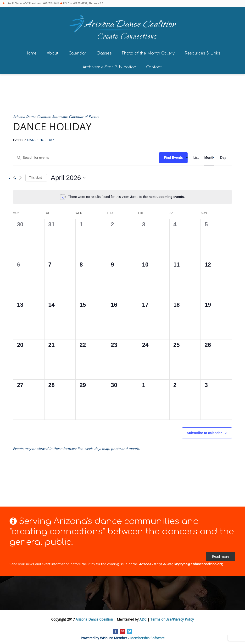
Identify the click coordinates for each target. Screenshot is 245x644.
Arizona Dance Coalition (94, 618)
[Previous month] (14, 176)
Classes (104, 52)
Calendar (77, 52)
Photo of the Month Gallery (148, 52)
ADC (143, 618)
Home (31, 52)
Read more (221, 555)
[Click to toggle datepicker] (68, 176)
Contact (154, 66)
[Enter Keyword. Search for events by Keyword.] (86, 156)
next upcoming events (166, 195)
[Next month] (20, 176)
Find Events (173, 156)
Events (18, 138)
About (53, 52)
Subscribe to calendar (204, 431)
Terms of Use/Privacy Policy (172, 618)
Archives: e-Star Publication (109, 66)
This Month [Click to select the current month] (36, 176)
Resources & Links (203, 52)
